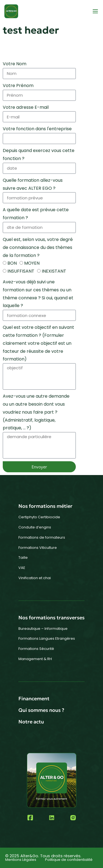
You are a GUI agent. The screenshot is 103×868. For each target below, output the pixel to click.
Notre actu (31, 722)
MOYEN (32, 263)
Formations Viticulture (38, 548)
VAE (22, 568)
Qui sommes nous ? (41, 710)
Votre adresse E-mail (26, 107)
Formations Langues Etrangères (47, 638)
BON (12, 263)
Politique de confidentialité (69, 860)
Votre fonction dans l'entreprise (37, 129)
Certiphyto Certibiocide (39, 517)
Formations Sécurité (36, 649)
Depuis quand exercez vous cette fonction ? (39, 154)
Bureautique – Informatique (43, 629)
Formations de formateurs (42, 537)
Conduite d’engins (35, 527)
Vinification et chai (35, 578)
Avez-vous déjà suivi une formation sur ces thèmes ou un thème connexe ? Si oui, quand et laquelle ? (38, 294)
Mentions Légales (21, 860)
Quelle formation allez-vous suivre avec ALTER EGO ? (33, 184)
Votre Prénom (18, 86)
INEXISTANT (54, 271)
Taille (23, 558)
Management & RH (35, 659)
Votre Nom (15, 64)
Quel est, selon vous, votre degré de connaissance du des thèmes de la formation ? (38, 247)
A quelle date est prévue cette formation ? (36, 214)
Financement (34, 699)
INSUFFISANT (21, 271)
